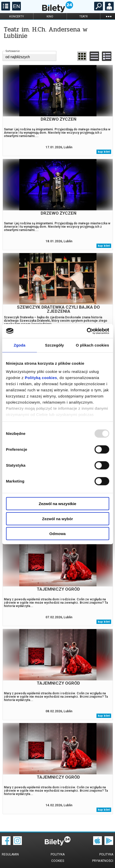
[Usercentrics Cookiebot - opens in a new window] (87, 331)
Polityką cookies (41, 377)
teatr (83, 17)
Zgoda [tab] (20, 345)
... (109, 16)
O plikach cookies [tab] (92, 345)
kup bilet (104, 152)
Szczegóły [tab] (54, 345)
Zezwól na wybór (57, 519)
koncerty (17, 17)
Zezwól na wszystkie (58, 504)
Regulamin (10, 854)
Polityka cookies (58, 858)
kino (50, 17)
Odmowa (57, 534)
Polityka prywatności (103, 858)
